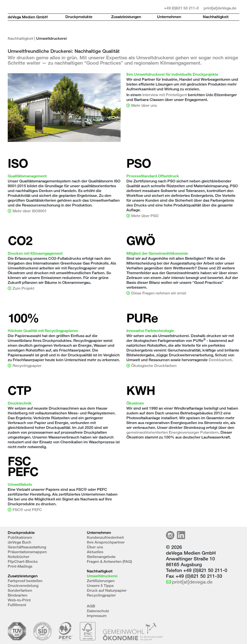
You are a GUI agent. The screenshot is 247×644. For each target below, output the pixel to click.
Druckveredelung (23, 586)
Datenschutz (98, 611)
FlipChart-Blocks (23, 561)
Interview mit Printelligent (165, 95)
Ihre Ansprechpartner (106, 542)
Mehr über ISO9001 (30, 211)
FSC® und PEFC (27, 510)
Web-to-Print (19, 600)
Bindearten (17, 595)
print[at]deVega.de (220, 8)
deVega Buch (19, 542)
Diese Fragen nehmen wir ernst (159, 293)
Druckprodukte (79, 17)
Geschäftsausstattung (27, 547)
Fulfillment (17, 605)
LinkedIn (181, 535)
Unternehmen (169, 17)
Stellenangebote (101, 557)
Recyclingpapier (27, 366)
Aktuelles (95, 552)
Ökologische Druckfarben (154, 366)
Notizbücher (19, 557)
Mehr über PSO (145, 216)
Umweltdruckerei (102, 576)
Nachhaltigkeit (216, 17)
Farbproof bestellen (25, 581)
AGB (91, 606)
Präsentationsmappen (27, 552)
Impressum (97, 616)
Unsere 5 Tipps (100, 586)
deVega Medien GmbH (28, 17)
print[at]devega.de (192, 582)
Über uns (95, 547)
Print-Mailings (20, 566)
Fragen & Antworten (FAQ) (109, 561)
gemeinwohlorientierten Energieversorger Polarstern (172, 432)
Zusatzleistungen (126, 17)
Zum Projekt (23, 288)
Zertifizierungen (101, 581)
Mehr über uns (144, 105)
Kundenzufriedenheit (105, 537)
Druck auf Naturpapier (107, 590)
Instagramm (170, 535)
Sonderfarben (20, 590)
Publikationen (20, 537)
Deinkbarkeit (220, 360)
